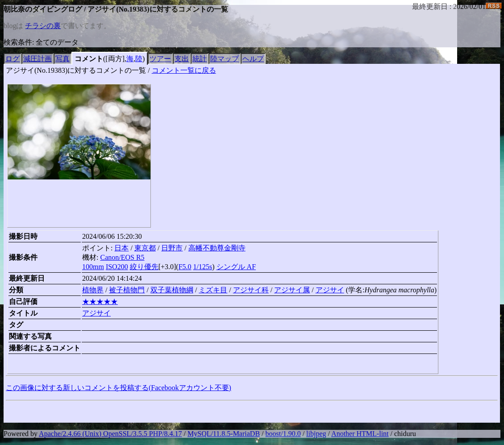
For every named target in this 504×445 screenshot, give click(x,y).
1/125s (203, 267)
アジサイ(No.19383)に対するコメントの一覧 (76, 70)
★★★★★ (100, 302)
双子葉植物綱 (172, 290)
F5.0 (185, 267)
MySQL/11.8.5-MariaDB (224, 434)
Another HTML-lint (360, 434)
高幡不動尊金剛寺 (217, 248)
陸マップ (225, 59)
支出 (182, 59)
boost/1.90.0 (283, 434)
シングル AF (236, 267)
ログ (12, 59)
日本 (121, 248)
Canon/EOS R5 (122, 257)
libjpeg (316, 434)
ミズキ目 (213, 290)
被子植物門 (127, 290)
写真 (62, 59)
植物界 (93, 290)
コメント (89, 59)
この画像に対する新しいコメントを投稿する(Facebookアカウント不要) (119, 388)
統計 (200, 59)
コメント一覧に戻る (184, 70)
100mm (93, 267)
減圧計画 (37, 59)
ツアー (160, 59)
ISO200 (117, 267)
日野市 (172, 248)
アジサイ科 (251, 290)
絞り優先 (144, 267)
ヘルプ (253, 59)
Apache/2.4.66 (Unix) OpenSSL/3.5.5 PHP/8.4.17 (110, 434)
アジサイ (330, 290)
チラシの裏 (43, 26)
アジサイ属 (292, 290)
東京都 (145, 248)
